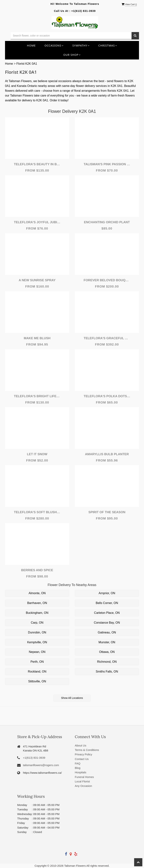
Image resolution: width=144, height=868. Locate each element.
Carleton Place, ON (107, 613)
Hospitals (81, 772)
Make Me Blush (37, 338)
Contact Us (82, 759)
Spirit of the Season (107, 512)
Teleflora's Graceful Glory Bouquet (107, 338)
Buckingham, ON (37, 613)
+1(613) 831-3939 (83, 11)
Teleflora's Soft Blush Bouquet (37, 512)
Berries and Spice (37, 570)
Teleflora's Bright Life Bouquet (37, 396)
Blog (78, 768)
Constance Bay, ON (107, 623)
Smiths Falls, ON (107, 672)
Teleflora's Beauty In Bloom (37, 164)
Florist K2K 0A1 (27, 64)
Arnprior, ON (107, 593)
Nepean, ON (37, 652)
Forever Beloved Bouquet (107, 280)
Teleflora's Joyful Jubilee (37, 222)
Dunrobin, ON (37, 632)
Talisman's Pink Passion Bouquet (107, 164)
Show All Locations (72, 698)
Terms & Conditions (87, 750)
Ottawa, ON (107, 652)
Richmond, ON (107, 662)
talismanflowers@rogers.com (41, 765)
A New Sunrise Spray (37, 280)
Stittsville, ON (37, 681)
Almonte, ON (37, 593)
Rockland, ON (37, 672)
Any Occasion (83, 786)
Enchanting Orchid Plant (107, 222)
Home (31, 45)
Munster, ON (107, 642)
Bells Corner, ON (107, 603)
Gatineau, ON (107, 632)
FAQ (78, 763)
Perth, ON (37, 662)
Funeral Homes (84, 777)
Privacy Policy (83, 754)
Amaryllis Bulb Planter (107, 454)
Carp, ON (37, 623)
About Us (81, 745)
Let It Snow (37, 454)
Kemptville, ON (37, 642)
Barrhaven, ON (37, 603)
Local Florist (82, 781)
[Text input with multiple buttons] (71, 36)
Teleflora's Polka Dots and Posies (107, 396)
